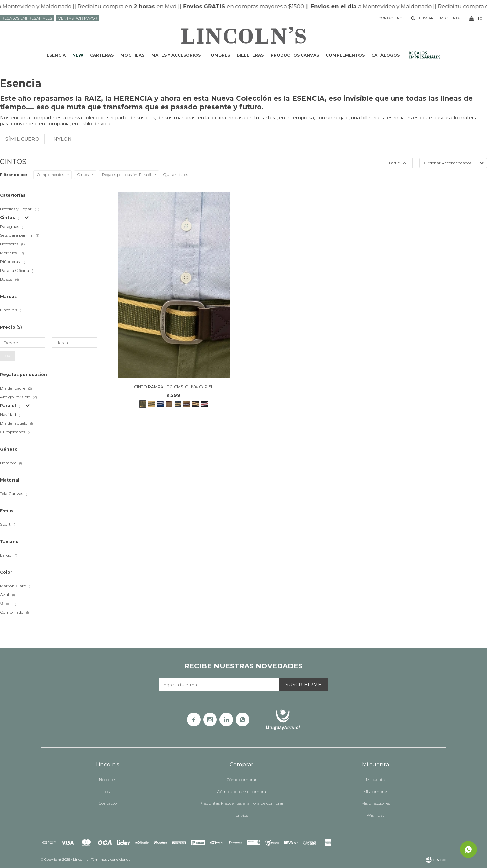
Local (108, 791)
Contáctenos (392, 18)
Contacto (108, 803)
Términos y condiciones (111, 859)
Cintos (83, 175)
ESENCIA (56, 55)
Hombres (219, 55)
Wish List (375, 815)
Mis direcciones (376, 803)
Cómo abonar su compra (242, 791)
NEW (78, 55)
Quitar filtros (176, 175)
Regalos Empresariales (27, 18)
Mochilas (132, 55)
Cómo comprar (242, 780)
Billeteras (250, 55)
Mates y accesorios (176, 55)
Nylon (63, 139)
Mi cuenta (376, 780)
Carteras (102, 55)
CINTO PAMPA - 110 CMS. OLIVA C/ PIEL (174, 387)
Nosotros (108, 780)
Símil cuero (22, 139)
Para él (127, 175)
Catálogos (386, 55)
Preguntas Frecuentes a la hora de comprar (241, 803)
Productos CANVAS (295, 55)
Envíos (242, 815)
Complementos (345, 55)
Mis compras (376, 791)
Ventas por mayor (78, 18)
